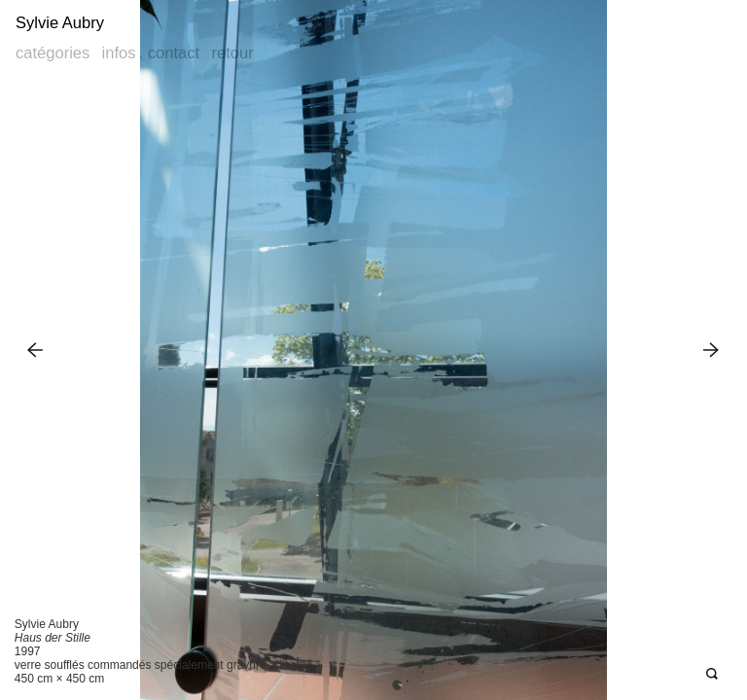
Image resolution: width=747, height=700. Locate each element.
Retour (232, 53)
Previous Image (36, 350)
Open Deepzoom (711, 674)
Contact (174, 53)
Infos (119, 53)
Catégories (53, 53)
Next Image (711, 350)
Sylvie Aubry (60, 23)
